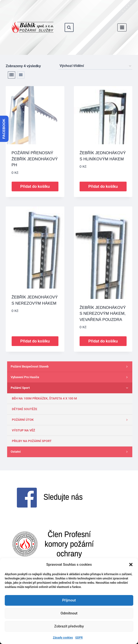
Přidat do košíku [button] (35, 186)
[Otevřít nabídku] (122, 27)
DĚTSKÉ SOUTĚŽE (25, 409)
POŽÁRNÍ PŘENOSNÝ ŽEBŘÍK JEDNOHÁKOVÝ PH (35, 159)
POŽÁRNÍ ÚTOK (71, 420)
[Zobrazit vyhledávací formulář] (69, 27)
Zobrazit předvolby (69, 626)
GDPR (79, 638)
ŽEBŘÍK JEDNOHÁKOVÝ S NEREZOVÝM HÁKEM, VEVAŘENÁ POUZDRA (103, 314)
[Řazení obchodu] (95, 66)
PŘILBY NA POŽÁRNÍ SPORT (32, 441)
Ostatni (70, 452)
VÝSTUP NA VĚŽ (24, 430)
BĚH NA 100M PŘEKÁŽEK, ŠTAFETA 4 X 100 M (44, 398)
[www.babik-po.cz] (32, 27)
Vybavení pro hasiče (70, 377)
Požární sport (70, 388)
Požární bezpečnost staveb (70, 367)
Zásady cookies (63, 638)
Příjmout (69, 600)
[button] (131, 565)
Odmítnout (69, 613)
